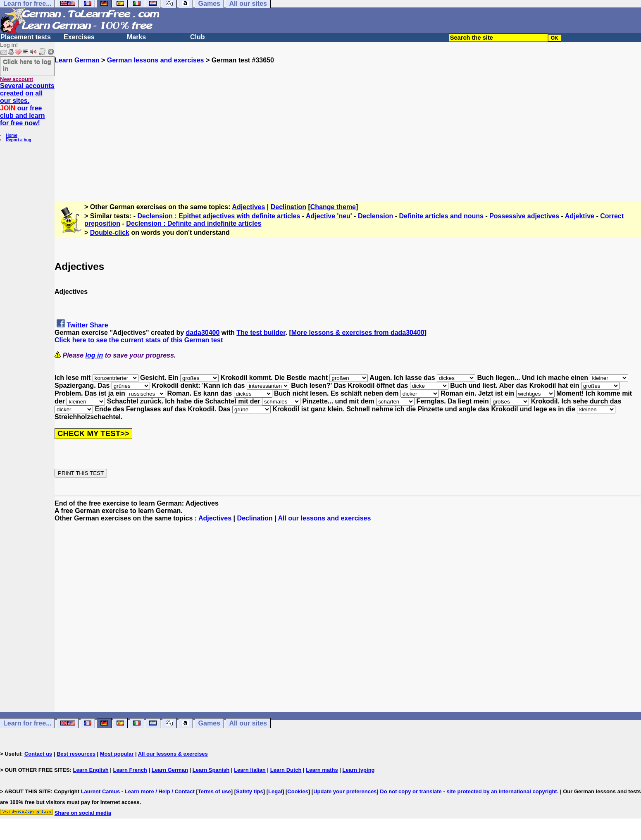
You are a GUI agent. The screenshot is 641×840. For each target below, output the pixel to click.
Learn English (91, 770)
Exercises (79, 37)
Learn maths (322, 770)
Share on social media (83, 813)
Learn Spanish (211, 770)
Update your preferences (345, 791)
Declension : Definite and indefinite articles (194, 223)
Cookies (298, 791)
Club (198, 37)
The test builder (261, 333)
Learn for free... (27, 723)
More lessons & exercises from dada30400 (358, 333)
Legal (275, 791)
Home (12, 135)
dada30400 (203, 333)
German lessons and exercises (156, 60)
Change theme (333, 207)
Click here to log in (27, 65)
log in (94, 355)
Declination (288, 207)
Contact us (38, 754)
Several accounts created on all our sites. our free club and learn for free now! (27, 104)
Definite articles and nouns (441, 216)
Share (99, 325)
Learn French (130, 770)
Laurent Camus (101, 791)
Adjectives (248, 207)
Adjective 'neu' (329, 216)
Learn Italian (250, 770)
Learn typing (359, 770)
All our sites (248, 723)
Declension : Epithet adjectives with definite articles (219, 216)
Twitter (77, 325)
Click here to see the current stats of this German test (139, 340)
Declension (375, 216)
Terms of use (214, 791)
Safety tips (250, 791)
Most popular (117, 754)
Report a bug (19, 140)
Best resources (76, 754)
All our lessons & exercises (173, 754)
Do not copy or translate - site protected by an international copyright (468, 791)
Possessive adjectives (524, 216)
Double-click (110, 233)
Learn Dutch (286, 770)
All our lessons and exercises (324, 518)
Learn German (77, 60)
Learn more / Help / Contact (160, 791)
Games (209, 723)
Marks (136, 37)
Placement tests (26, 37)
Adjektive (580, 216)
